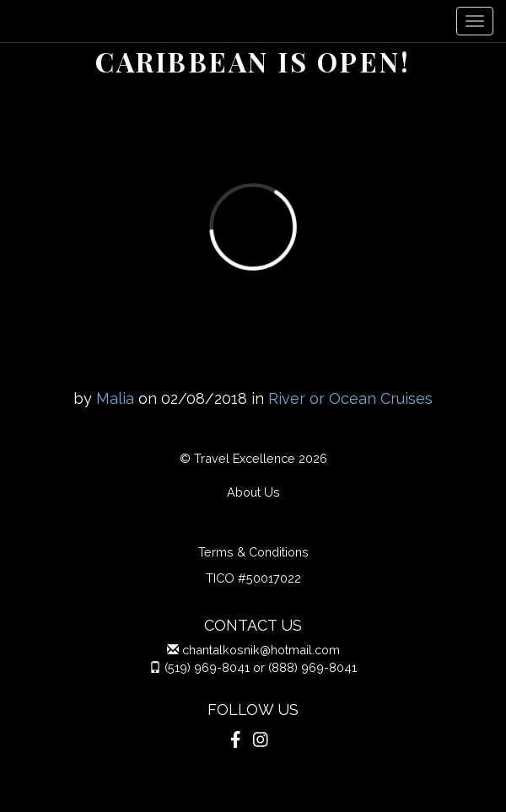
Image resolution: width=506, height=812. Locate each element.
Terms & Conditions (253, 552)
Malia (115, 398)
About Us (253, 492)
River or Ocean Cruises (350, 398)
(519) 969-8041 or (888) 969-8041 (261, 667)
